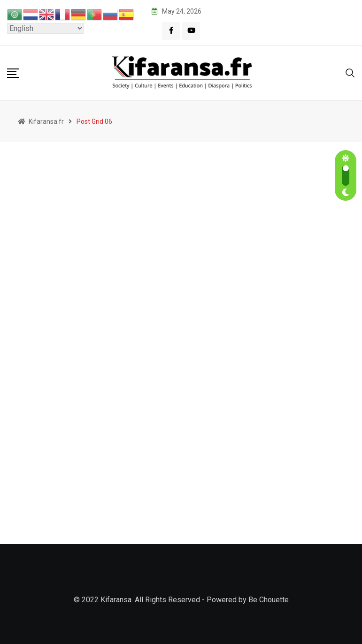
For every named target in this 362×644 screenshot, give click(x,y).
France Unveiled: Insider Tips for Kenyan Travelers (321, 245)
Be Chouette (269, 600)
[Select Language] (46, 28)
